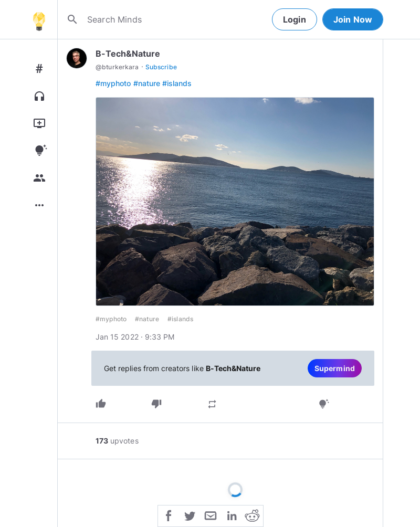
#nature (147, 83)
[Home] (39, 19)
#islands (177, 83)
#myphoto (113, 83)
